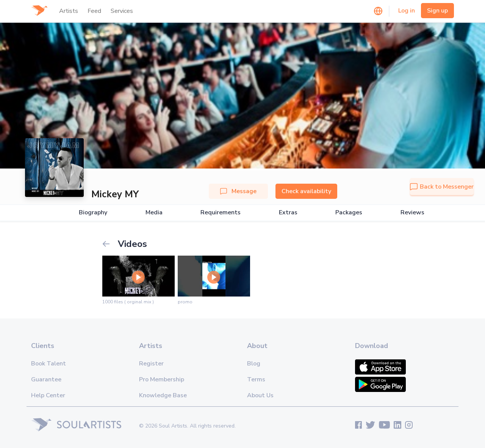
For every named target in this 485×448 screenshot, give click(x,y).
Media (154, 213)
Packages (349, 213)
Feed (94, 11)
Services (122, 11)
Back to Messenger (442, 187)
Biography (93, 213)
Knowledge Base (163, 395)
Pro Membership (162, 379)
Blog (254, 364)
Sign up (437, 11)
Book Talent (48, 364)
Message (238, 191)
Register (151, 364)
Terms (256, 379)
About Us (260, 395)
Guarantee (46, 379)
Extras (288, 213)
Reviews (412, 213)
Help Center (48, 395)
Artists (69, 11)
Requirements (221, 213)
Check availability (306, 191)
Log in (407, 11)
